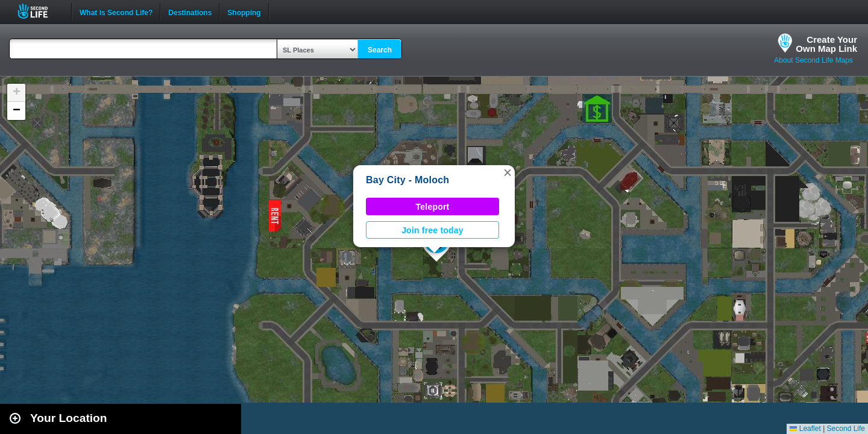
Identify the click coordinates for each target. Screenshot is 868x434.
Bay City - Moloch (407, 180)
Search (380, 50)
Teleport (433, 207)
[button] (508, 172)
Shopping (244, 11)
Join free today (432, 230)
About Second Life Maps (813, 60)
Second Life (39, 11)
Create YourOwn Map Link (826, 44)
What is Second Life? (116, 11)
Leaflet (805, 429)
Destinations (190, 11)
